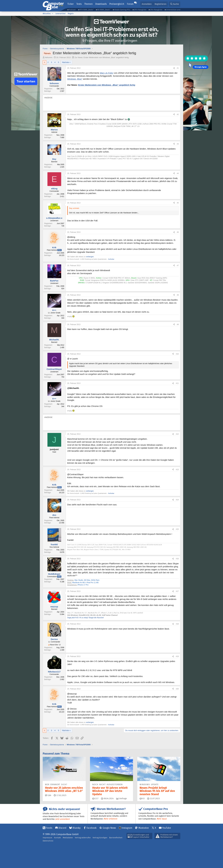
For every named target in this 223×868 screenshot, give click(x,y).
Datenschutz (48, 841)
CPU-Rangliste (156, 10)
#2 (178, 114)
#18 (177, 624)
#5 (178, 203)
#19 (177, 656)
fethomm (49, 57)
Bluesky (77, 828)
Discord (62, 828)
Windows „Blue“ (75, 79)
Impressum (47, 838)
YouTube (167, 828)
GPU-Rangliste (140, 10)
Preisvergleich (117, 4)
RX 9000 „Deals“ (104, 10)
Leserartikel (60, 14)
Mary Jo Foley (107, 73)
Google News (109, 828)
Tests (79, 4)
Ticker (71, 4)
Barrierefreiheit (116, 838)
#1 (178, 68)
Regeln (71, 14)
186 (48, 795)
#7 (178, 266)
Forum (130, 4)
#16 (177, 559)
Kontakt (57, 838)
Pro (59, 250)
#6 (178, 232)
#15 (177, 529)
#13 (177, 470)
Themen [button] (88, 4)
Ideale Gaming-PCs (122, 10)
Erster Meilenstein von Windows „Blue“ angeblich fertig (107, 85)
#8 (178, 295)
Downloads (101, 4)
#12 (177, 434)
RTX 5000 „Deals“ (87, 10)
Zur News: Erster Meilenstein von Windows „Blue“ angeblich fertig (102, 57)
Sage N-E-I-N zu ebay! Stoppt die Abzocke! (85, 618)
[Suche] (175, 4)
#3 (178, 144)
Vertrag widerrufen (83, 838)
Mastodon (144, 828)
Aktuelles (47, 14)
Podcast (72, 10)
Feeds (49, 828)
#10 (177, 354)
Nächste (65, 62)
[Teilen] (174, 68)
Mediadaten (68, 838)
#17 (177, 591)
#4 (178, 173)
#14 (177, 500)
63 (142, 798)
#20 (177, 689)
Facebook (92, 828)
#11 (177, 383)
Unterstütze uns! (173, 10)
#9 (178, 324)
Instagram (127, 828)
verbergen (90, 257)
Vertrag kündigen (100, 838)
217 (95, 798)
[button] (52, 14)
